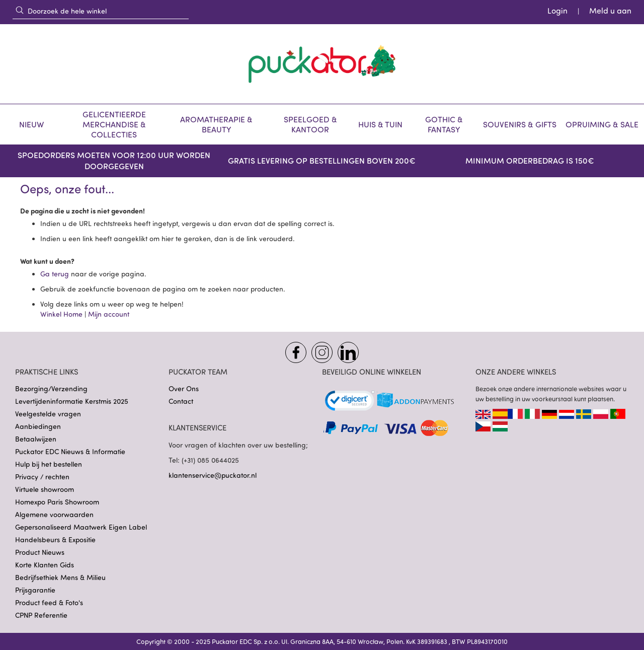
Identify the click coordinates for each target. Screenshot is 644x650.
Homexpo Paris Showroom (57, 502)
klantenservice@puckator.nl (213, 475)
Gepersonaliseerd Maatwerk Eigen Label (81, 527)
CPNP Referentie (41, 615)
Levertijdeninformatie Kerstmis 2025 (72, 401)
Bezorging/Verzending (51, 388)
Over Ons (184, 388)
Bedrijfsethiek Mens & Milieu (60, 577)
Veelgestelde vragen (48, 414)
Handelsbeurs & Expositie (55, 539)
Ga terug (56, 274)
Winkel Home (61, 314)
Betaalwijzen (36, 439)
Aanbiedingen (38, 426)
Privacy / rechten (42, 477)
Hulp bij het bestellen (49, 464)
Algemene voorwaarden (54, 514)
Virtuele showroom (45, 489)
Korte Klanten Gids (45, 565)
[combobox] (101, 11)
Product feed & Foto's (49, 602)
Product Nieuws (40, 552)
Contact (181, 401)
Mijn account (109, 314)
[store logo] (322, 64)
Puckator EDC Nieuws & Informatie (70, 451)
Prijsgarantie (35, 590)
